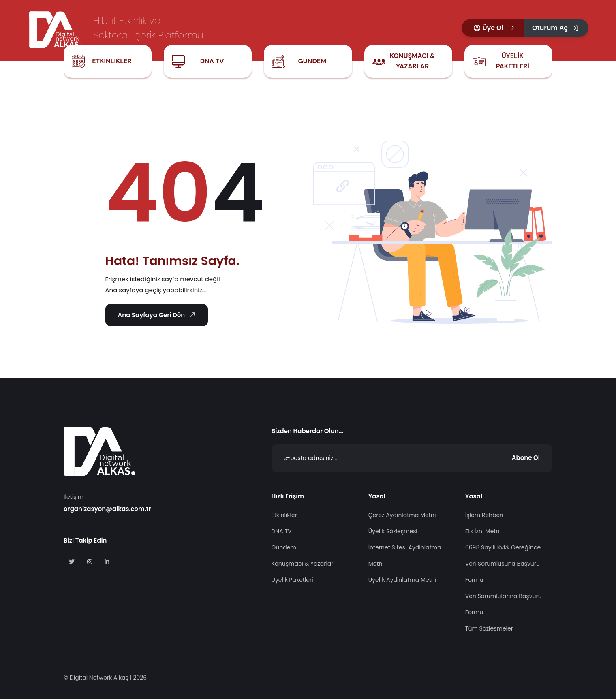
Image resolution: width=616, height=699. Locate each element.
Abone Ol (526, 458)
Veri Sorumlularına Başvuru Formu (504, 604)
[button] (493, 28)
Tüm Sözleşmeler (489, 628)
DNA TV (212, 61)
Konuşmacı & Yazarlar (413, 61)
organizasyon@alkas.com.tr (107, 509)
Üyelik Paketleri (513, 61)
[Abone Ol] (412, 458)
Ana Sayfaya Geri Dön (158, 315)
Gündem (312, 61)
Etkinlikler (112, 61)
